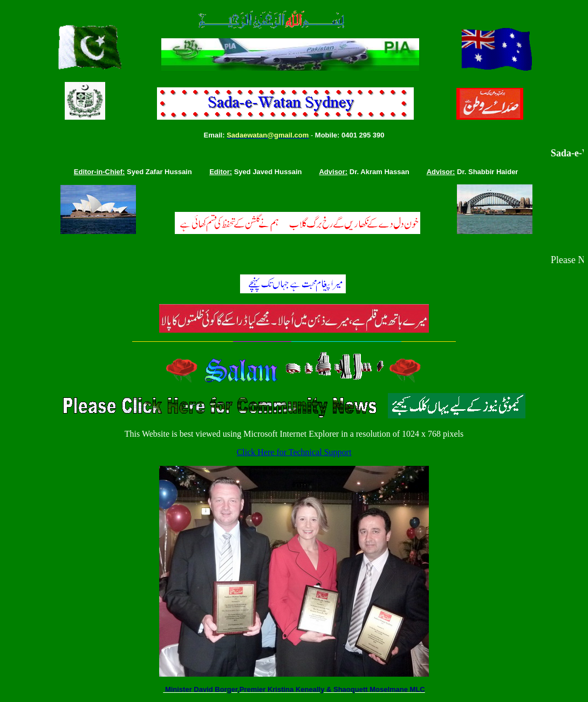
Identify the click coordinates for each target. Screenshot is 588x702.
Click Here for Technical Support (294, 452)
